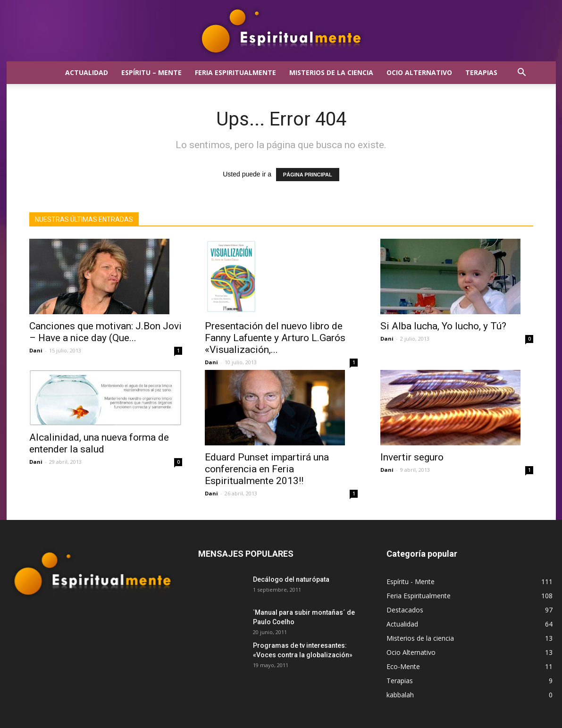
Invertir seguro (412, 457)
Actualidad (87, 72)
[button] (522, 73)
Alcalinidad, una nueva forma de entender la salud (99, 443)
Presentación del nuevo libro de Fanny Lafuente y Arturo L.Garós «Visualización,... (275, 338)
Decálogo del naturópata (291, 579)
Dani (36, 350)
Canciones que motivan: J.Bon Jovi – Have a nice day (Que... (105, 332)
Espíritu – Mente (151, 72)
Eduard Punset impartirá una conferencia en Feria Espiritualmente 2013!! (267, 469)
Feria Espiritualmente (235, 72)
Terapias (481, 72)
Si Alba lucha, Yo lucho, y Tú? (443, 326)
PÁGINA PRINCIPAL (308, 175)
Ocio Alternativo (419, 72)
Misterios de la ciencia (331, 72)
